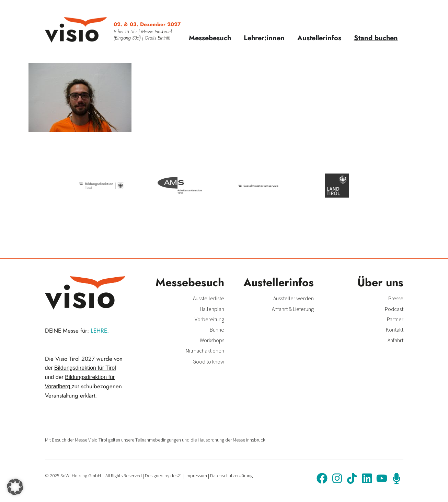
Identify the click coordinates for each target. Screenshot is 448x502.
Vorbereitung (209, 319)
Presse (396, 298)
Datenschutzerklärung (231, 476)
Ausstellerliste (209, 298)
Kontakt (395, 330)
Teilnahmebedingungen (158, 440)
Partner (395, 319)
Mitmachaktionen (205, 350)
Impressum (196, 476)
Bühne (217, 330)
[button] (15, 487)
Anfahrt (395, 340)
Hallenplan (212, 309)
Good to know (208, 361)
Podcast (394, 309)
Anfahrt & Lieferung (293, 309)
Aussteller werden (294, 298)
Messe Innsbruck (248, 440)
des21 (176, 476)
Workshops (212, 340)
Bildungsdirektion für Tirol (85, 368)
